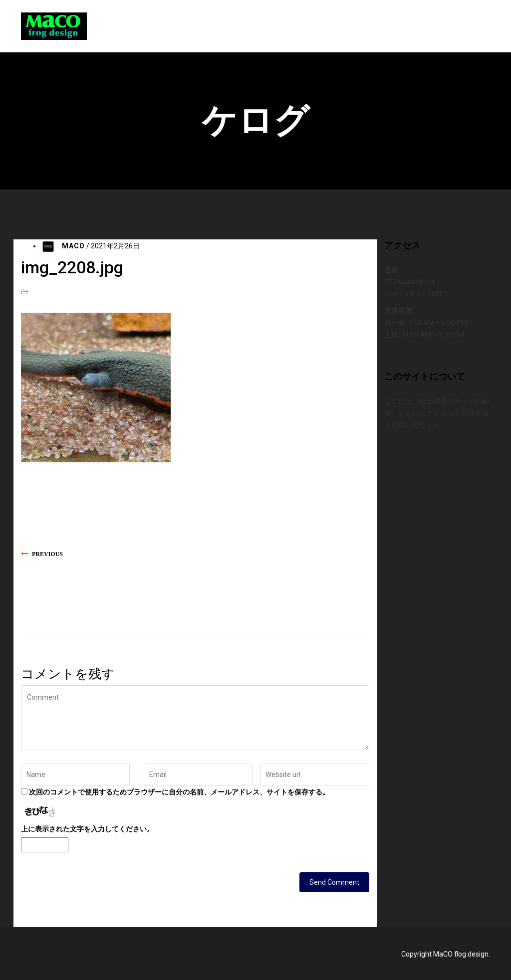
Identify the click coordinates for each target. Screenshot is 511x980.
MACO (73, 246)
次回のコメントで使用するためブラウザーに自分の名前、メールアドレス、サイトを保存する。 (179, 792)
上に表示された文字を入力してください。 (87, 829)
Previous (47, 554)
